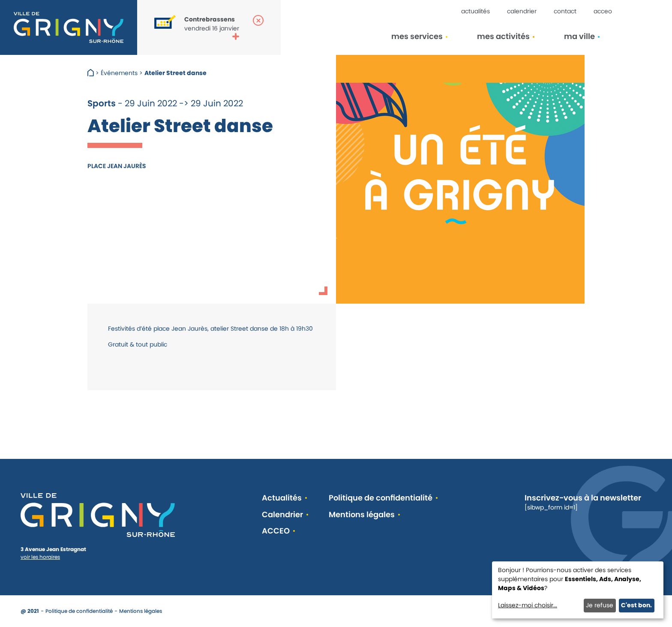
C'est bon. (636, 605)
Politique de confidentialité (381, 498)
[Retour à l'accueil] (69, 27)
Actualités (475, 11)
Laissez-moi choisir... (528, 605)
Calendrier (522, 11)
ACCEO (603, 11)
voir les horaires (40, 557)
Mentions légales (362, 515)
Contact (565, 11)
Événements (119, 73)
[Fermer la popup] (258, 20)
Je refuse (600, 605)
